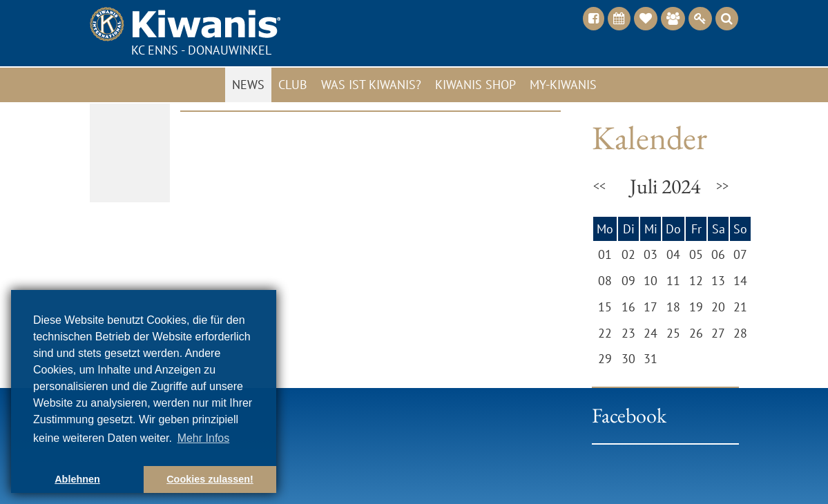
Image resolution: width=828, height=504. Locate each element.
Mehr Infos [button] (204, 438)
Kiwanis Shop (475, 85)
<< (599, 186)
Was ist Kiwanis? (371, 85)
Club (293, 85)
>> (722, 186)
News (248, 85)
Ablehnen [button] (77, 479)
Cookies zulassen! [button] (210, 479)
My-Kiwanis (563, 85)
